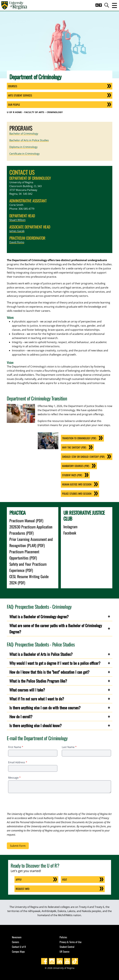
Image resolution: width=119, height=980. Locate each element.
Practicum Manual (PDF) (26, 520)
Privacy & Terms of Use (71, 942)
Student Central (67, 947)
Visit (65, 880)
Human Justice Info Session (77, 484)
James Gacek (17, 231)
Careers (15, 942)
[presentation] (31, 803)
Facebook (70, 533)
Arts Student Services (20, 95)
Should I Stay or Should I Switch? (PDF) (83, 457)
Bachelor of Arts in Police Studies (29, 140)
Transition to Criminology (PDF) (79, 438)
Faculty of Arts (34, 112)
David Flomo (17, 242)
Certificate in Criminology (24, 154)
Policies (63, 937)
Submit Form (18, 846)
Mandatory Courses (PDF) (76, 466)
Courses (13, 86)
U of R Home (14, 112)
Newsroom (17, 937)
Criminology (55, 112)
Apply (19, 880)
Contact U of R (19, 947)
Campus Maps (18, 951)
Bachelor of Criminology (24, 134)
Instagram (70, 527)
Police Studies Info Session (77, 494)
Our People (14, 105)
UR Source (65, 951)
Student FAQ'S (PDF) (72, 475)
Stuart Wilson (17, 220)
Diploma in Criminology (23, 147)
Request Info (23, 889)
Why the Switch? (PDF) (74, 447)
